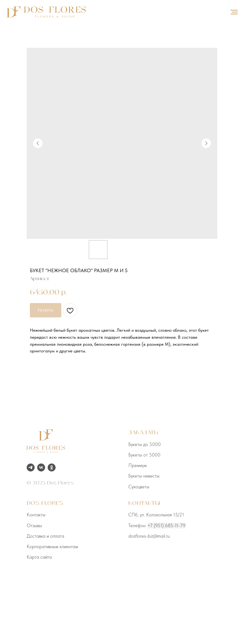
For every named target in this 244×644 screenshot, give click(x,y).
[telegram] (31, 467)
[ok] (52, 467)
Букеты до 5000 (145, 444)
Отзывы (34, 526)
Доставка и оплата (45, 536)
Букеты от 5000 (144, 455)
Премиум (138, 465)
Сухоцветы (139, 487)
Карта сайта (39, 557)
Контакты (36, 515)
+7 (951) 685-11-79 (166, 526)
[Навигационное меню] (234, 12)
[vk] (41, 467)
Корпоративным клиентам (52, 547)
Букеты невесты (144, 476)
